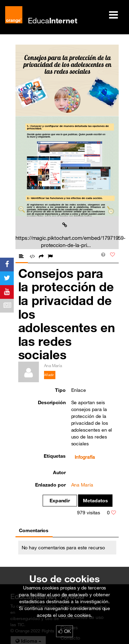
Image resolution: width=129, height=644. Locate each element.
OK (65, 631)
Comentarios (34, 530)
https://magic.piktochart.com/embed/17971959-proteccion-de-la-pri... (66, 235)
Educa (53, 20)
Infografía (85, 457)
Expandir (60, 501)
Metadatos (95, 501)
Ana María (82, 485)
